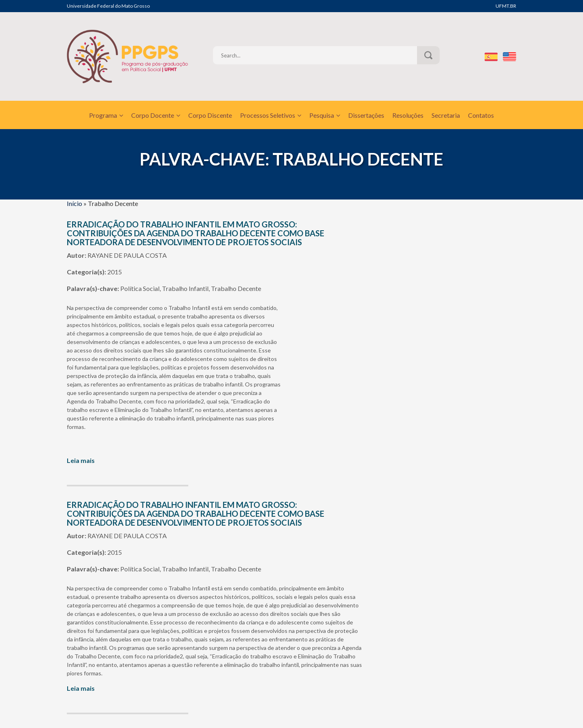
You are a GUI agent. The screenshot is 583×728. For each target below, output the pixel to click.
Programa (106, 115)
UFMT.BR (506, 6)
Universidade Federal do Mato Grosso (108, 6)
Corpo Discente (210, 115)
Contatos (481, 115)
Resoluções (408, 115)
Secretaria (446, 115)
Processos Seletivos (271, 115)
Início (74, 203)
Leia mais (81, 460)
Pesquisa (325, 115)
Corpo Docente (156, 115)
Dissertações (366, 115)
